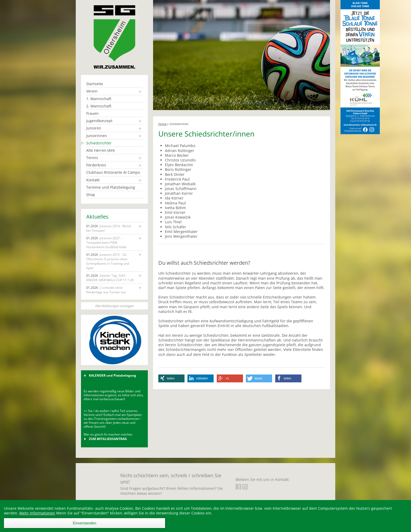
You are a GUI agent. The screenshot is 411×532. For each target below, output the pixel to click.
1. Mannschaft (99, 99)
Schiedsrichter (99, 143)
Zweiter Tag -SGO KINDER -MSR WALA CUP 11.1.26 (110, 278)
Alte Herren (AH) (100, 150)
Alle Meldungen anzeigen (115, 306)
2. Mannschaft (99, 106)
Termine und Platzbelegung (111, 187)
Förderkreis (96, 165)
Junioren (94, 128)
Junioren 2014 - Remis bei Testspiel (109, 228)
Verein (92, 91)
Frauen (92, 113)
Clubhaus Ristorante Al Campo (113, 172)
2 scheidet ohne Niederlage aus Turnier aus (106, 290)
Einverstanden (85, 523)
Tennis (92, 158)
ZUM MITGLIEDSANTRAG (108, 439)
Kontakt (93, 180)
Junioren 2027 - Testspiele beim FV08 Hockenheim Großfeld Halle (106, 243)
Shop (91, 195)
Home (162, 124)
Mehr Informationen (37, 513)
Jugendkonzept (99, 121)
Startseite (95, 84)
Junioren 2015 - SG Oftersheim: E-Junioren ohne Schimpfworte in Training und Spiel (108, 261)
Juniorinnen (97, 136)
